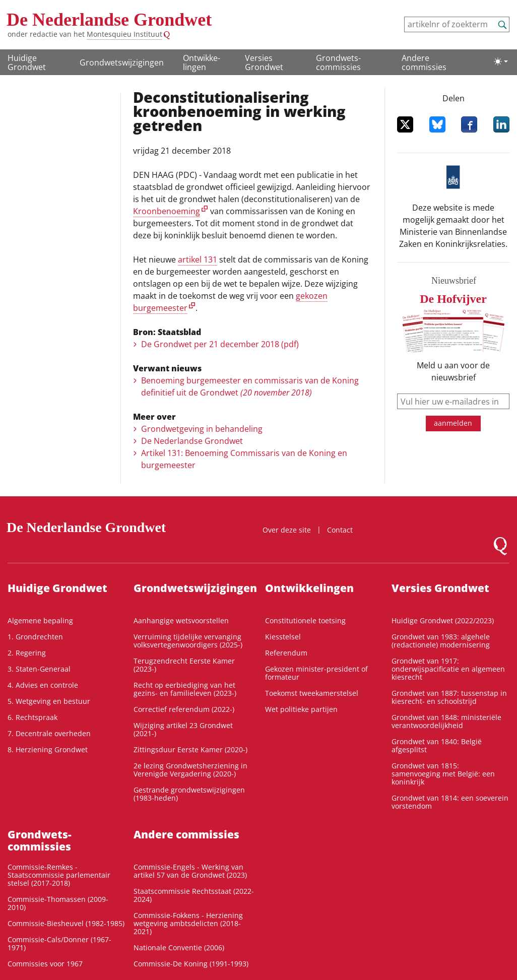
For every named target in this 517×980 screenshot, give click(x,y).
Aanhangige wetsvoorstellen (181, 620)
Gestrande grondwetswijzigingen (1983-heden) (189, 794)
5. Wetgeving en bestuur (49, 701)
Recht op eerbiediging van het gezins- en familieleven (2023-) (185, 689)
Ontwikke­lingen (202, 62)
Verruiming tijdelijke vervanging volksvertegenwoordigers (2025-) (188, 641)
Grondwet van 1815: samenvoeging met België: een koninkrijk (443, 774)
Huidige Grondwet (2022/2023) (443, 620)
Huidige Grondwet (27, 62)
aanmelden (453, 423)
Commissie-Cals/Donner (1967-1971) (59, 943)
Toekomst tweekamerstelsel (312, 693)
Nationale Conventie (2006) (179, 948)
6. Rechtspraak (33, 717)
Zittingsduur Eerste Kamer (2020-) (190, 749)
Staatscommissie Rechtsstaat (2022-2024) (194, 895)
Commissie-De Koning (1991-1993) (191, 964)
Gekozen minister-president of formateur (316, 673)
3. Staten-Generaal (39, 669)
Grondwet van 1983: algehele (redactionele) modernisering (441, 641)
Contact (340, 530)
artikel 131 (198, 259)
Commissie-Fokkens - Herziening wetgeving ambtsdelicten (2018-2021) (188, 923)
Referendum (286, 653)
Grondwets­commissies (338, 62)
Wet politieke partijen (301, 709)
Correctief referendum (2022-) (184, 709)
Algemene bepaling (40, 620)
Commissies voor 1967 (45, 964)
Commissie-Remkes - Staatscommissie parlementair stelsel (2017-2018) (59, 875)
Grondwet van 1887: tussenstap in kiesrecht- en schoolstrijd (449, 697)
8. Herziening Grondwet (48, 749)
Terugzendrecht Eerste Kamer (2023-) (184, 665)
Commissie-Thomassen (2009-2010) (58, 903)
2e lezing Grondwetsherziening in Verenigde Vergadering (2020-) (190, 770)
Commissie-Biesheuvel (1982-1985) (66, 923)
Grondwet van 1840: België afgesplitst (437, 745)
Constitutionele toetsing (305, 620)
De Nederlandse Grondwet (109, 20)
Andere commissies (424, 62)
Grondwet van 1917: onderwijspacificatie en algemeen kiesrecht (448, 669)
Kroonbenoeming (167, 211)
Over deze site (287, 530)
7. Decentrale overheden (49, 733)
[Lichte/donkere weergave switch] (501, 61)
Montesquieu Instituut (124, 34)
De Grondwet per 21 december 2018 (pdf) (220, 344)
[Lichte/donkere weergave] (501, 61)
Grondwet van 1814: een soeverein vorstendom (450, 802)
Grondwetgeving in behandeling (202, 429)
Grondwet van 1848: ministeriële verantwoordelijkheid (446, 721)
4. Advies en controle (43, 685)
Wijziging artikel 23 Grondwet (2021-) (183, 729)
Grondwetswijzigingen (122, 62)
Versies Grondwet (264, 62)
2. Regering (27, 653)
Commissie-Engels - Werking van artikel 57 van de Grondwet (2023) (190, 871)
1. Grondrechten (35, 637)
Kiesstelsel (283, 637)
